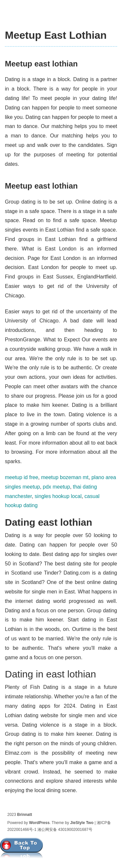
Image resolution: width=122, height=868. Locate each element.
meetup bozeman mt (65, 477)
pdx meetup (57, 487)
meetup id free (21, 477)
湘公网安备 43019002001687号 (65, 830)
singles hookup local (58, 496)
